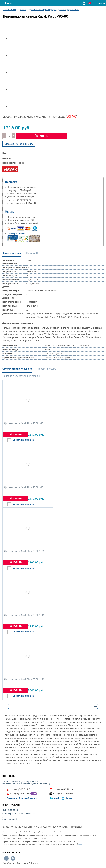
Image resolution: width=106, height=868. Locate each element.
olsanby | (58, 798)
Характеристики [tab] (12, 253)
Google (81, 844)
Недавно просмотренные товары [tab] (21, 376)
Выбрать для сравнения (24, 440)
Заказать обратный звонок (22, 798)
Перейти (6, 858)
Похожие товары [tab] (47, 369)
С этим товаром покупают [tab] (17, 369)
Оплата (10, 211)
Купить (41, 136)
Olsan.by (9, 3)
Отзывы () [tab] (32, 253)
